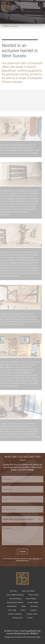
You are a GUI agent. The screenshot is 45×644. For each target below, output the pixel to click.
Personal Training (15, 599)
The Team (14, 591)
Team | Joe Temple (28, 591)
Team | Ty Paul (34, 595)
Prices (23, 610)
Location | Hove (32, 614)
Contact (30, 618)
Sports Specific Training (15, 602)
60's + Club (12, 610)
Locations (33, 610)
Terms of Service (21, 560)
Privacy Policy (36, 559)
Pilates (24, 606)
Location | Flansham (15, 614)
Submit (22, 551)
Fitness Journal (18, 618)
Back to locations (10, 26)
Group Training (33, 602)
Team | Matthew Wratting (15, 595)
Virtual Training (31, 599)
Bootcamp (34, 606)
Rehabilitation (12, 606)
